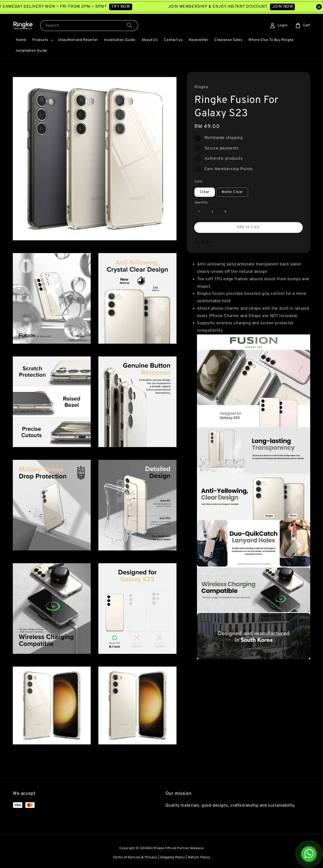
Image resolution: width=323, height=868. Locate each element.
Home (21, 40)
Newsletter (199, 40)
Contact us (173, 40)
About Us (150, 40)
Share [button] (203, 242)
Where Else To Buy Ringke (271, 40)
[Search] (130, 25)
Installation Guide (120, 40)
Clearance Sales (228, 40)
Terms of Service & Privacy (135, 858)
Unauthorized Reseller (78, 40)
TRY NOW (127, 7)
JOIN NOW (289, 7)
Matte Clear (232, 192)
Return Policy (199, 858)
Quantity (201, 203)
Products (40, 40)
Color (199, 182)
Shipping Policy (173, 858)
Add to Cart (248, 227)
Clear (205, 192)
